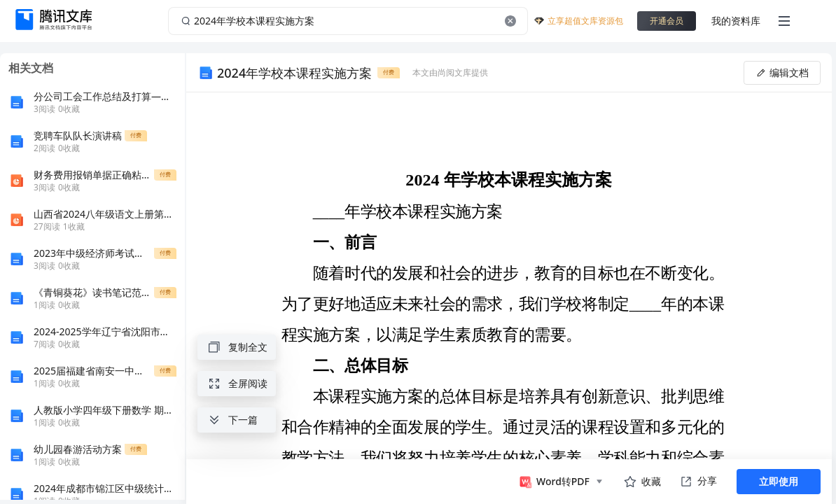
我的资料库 (736, 21)
